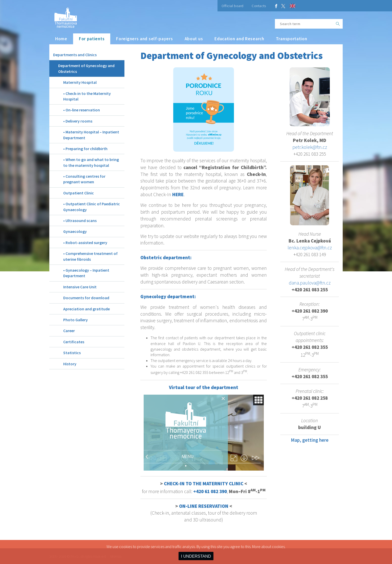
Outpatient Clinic (79, 193)
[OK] (338, 24)
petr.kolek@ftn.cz (310, 147)
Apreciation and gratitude (86, 309)
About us (194, 39)
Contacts (259, 6)
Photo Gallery (75, 320)
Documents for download (86, 298)
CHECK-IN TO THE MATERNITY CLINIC (204, 484)
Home (61, 39)
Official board (233, 6)
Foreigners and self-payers (144, 39)
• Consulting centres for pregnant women (84, 179)
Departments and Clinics (75, 55)
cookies (278, 547)
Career (69, 331)
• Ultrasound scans (80, 220)
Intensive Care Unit (80, 287)
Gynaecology (75, 231)
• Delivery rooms (78, 121)
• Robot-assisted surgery (85, 243)
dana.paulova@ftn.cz (310, 283)
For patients (92, 39)
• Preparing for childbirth (85, 149)
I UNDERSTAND (196, 556)
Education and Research (239, 39)
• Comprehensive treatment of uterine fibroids (90, 256)
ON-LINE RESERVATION (204, 506)
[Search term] (304, 24)
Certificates (74, 342)
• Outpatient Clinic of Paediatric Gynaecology (92, 207)
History (70, 364)
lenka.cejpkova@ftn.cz (310, 248)
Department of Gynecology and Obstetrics (86, 68)
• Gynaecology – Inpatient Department (86, 273)
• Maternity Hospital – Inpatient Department (91, 135)
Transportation (292, 39)
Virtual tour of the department (204, 387)
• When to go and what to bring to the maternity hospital (91, 162)
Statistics (72, 353)
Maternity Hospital (80, 82)
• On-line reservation (82, 110)
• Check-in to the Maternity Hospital (87, 96)
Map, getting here (310, 440)
